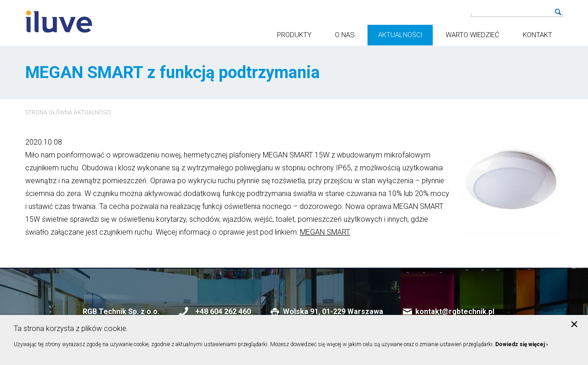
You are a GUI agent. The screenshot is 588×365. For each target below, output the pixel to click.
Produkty (294, 35)
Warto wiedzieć (472, 35)
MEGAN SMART (325, 232)
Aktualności (400, 35)
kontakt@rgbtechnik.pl (455, 312)
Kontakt (537, 35)
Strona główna (49, 112)
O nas (345, 35)
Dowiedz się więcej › (522, 344)
